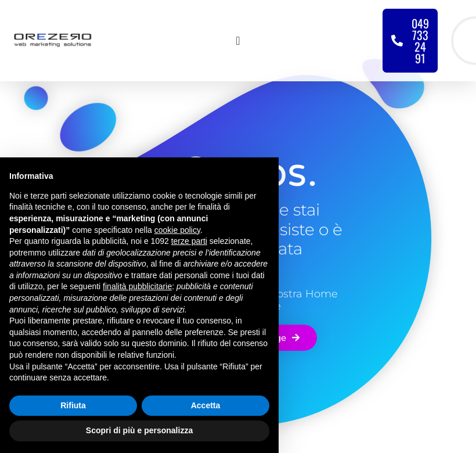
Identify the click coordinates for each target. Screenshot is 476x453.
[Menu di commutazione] (238, 41)
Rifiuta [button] (73, 405)
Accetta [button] (206, 405)
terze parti (189, 241)
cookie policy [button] (177, 230)
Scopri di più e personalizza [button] (139, 430)
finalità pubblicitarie (137, 286)
